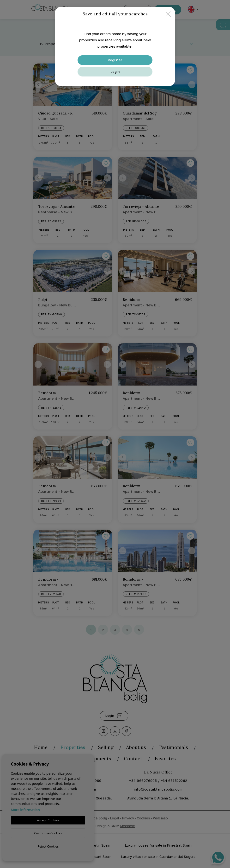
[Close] (168, 14)
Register (115, 60)
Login (115, 72)
